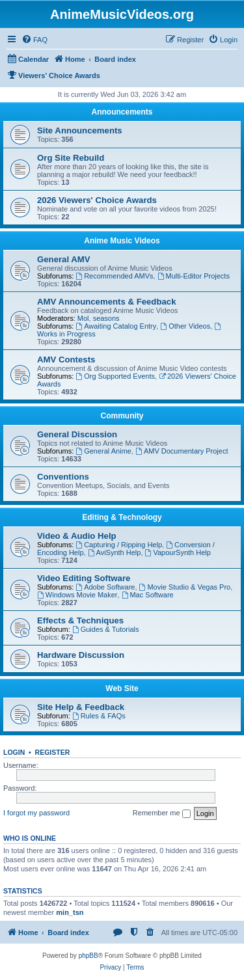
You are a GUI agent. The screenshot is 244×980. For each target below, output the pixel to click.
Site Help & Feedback (81, 707)
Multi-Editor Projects (194, 276)
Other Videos (185, 326)
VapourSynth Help (178, 552)
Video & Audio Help (77, 536)
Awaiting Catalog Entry (116, 326)
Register (53, 752)
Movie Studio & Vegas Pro (185, 587)
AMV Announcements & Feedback (106, 302)
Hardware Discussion (81, 655)
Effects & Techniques (80, 620)
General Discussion (77, 434)
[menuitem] (34, 40)
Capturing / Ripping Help (119, 545)
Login (14, 752)
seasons (106, 318)
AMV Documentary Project (182, 451)
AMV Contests (66, 360)
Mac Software (148, 595)
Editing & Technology (122, 517)
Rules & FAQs (99, 716)
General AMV (64, 259)
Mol (83, 318)
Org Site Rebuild (71, 158)
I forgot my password (36, 813)
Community (122, 416)
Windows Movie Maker (77, 595)
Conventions (63, 477)
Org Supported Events (115, 376)
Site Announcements (80, 130)
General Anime (103, 451)
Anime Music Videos (122, 241)
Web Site (122, 688)
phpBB (88, 956)
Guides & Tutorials (106, 629)
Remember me (162, 813)
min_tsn (70, 912)
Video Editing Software (84, 578)
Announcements (122, 112)
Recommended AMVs (114, 276)
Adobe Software (105, 587)
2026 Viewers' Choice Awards (97, 200)
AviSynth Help (115, 552)
